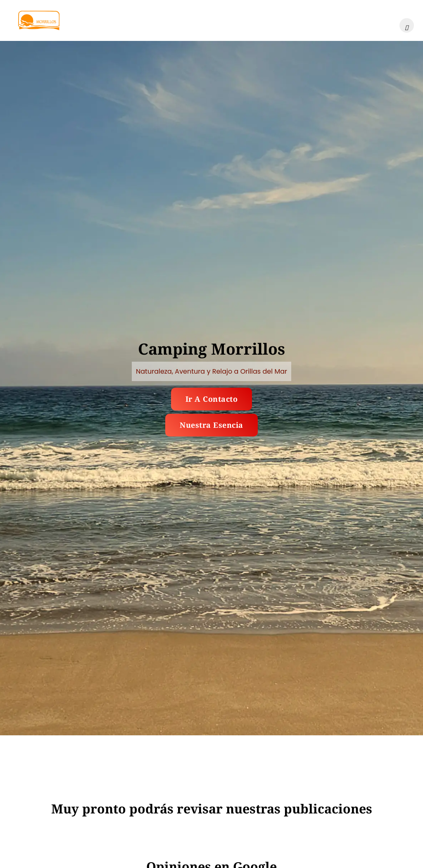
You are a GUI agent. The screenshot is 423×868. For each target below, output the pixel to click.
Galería (124, 20)
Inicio (84, 20)
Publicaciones (272, 20)
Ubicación (212, 20)
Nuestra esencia (211, 425)
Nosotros (328, 20)
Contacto (376, 20)
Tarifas (166, 20)
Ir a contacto (212, 399)
